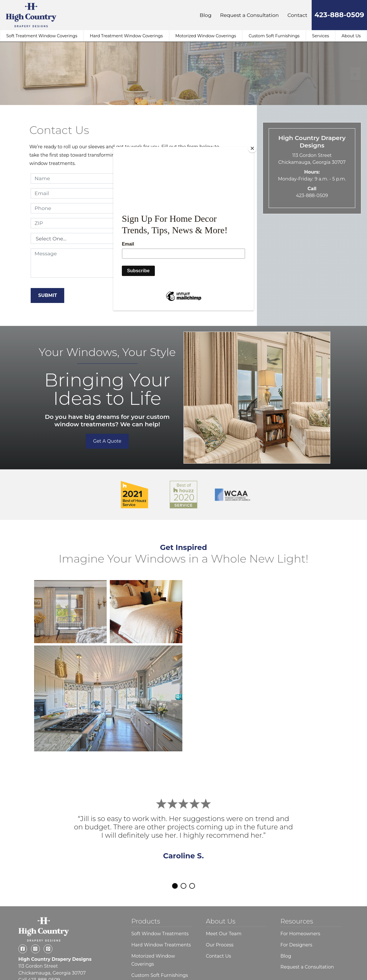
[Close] (252, 148)
